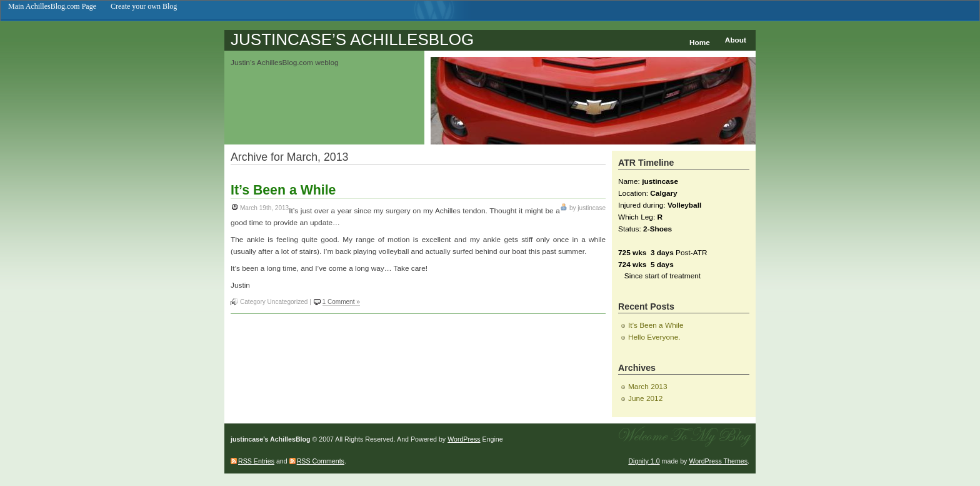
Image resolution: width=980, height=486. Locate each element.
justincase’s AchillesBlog (352, 39)
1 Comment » (341, 302)
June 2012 (645, 398)
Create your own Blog (144, 6)
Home (700, 43)
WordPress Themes (718, 461)
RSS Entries (256, 461)
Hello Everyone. (654, 337)
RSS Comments (321, 461)
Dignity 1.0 (644, 461)
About (736, 40)
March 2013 (647, 387)
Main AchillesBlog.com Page (52, 6)
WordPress (464, 439)
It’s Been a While (283, 190)
